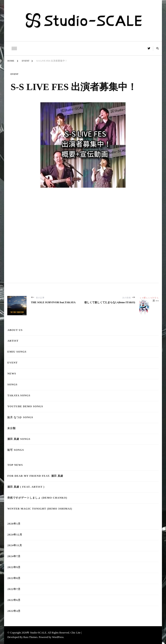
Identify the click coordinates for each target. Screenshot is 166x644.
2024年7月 (14, 556)
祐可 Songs (16, 450)
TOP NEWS (15, 465)
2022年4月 (14, 611)
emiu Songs (17, 352)
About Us (15, 330)
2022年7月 (14, 589)
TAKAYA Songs (19, 395)
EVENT (14, 74)
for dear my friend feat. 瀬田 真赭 (35, 476)
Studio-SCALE (38, 633)
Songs (12, 385)
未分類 (11, 428)
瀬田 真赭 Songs (19, 439)
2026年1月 (14, 524)
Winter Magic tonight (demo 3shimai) (40, 509)
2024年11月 (15, 545)
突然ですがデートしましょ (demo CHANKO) (37, 498)
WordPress (58, 637)
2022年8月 (14, 578)
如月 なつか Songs (20, 417)
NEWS (12, 374)
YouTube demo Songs (25, 406)
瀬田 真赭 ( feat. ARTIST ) (26, 487)
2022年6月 (14, 600)
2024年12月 (15, 535)
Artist (13, 341)
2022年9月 (14, 567)
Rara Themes (30, 637)
